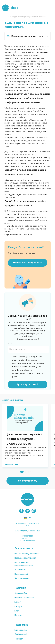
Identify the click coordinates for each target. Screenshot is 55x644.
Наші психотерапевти (24, 598)
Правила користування (25, 558)
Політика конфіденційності (27, 554)
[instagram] (34, 511)
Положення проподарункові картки (24, 564)
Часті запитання (22, 578)
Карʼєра (18, 606)
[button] (28, 36)
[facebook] (21, 511)
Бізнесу (18, 602)
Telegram (19, 639)
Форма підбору (21, 593)
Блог (17, 611)
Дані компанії (21, 634)
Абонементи (20, 570)
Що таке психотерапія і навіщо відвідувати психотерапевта (23, 439)
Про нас (18, 615)
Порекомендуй (21, 574)
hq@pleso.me (21, 630)
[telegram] (28, 511)
